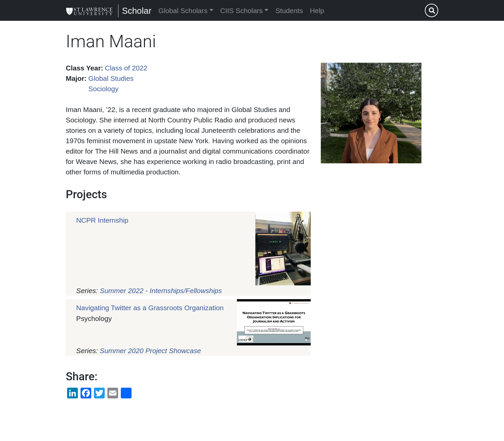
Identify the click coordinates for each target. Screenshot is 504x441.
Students (289, 11)
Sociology (103, 89)
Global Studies (111, 78)
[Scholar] (89, 10)
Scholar (137, 11)
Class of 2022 (126, 68)
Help (317, 11)
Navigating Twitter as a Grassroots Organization (150, 308)
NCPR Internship (102, 220)
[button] (371, 113)
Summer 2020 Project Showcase (150, 351)
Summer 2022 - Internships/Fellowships (161, 291)
